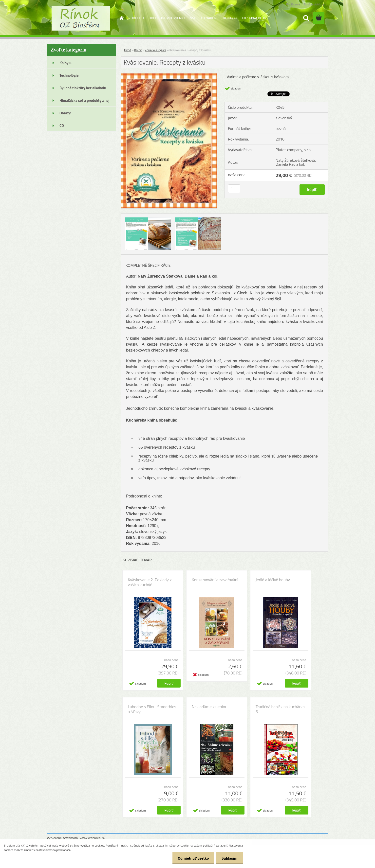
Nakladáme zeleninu (209, 707)
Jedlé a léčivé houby (273, 580)
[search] (306, 18)
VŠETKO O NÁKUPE (204, 18)
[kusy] (234, 189)
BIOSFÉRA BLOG (254, 18)
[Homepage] (121, 18)
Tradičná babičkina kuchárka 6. (280, 709)
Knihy (138, 50)
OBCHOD (137, 18)
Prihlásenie (293, 4)
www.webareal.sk (93, 838)
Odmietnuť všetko (191, 858)
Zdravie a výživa (156, 50)
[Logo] (81, 18)
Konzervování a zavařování (215, 580)
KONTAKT (230, 18)
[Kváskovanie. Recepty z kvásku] (169, 75)
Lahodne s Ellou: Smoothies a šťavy (152, 709)
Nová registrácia (314, 4)
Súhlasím (229, 858)
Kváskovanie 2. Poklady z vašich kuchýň (150, 582)
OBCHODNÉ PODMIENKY (167, 18)
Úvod (128, 50)
